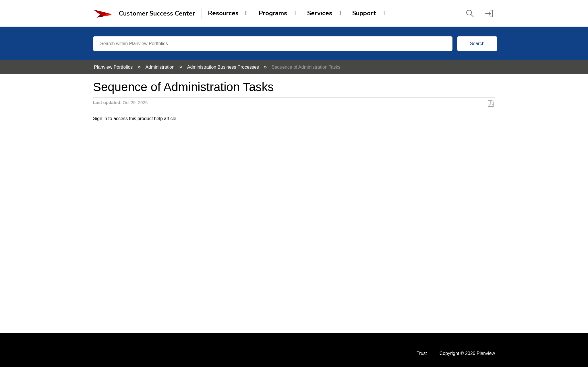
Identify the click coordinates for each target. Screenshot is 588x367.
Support (364, 13)
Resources (223, 13)
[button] (470, 14)
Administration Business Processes (224, 67)
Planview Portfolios (114, 67)
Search (477, 44)
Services (320, 13)
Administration (160, 67)
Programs (273, 13)
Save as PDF (491, 104)
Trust (422, 353)
